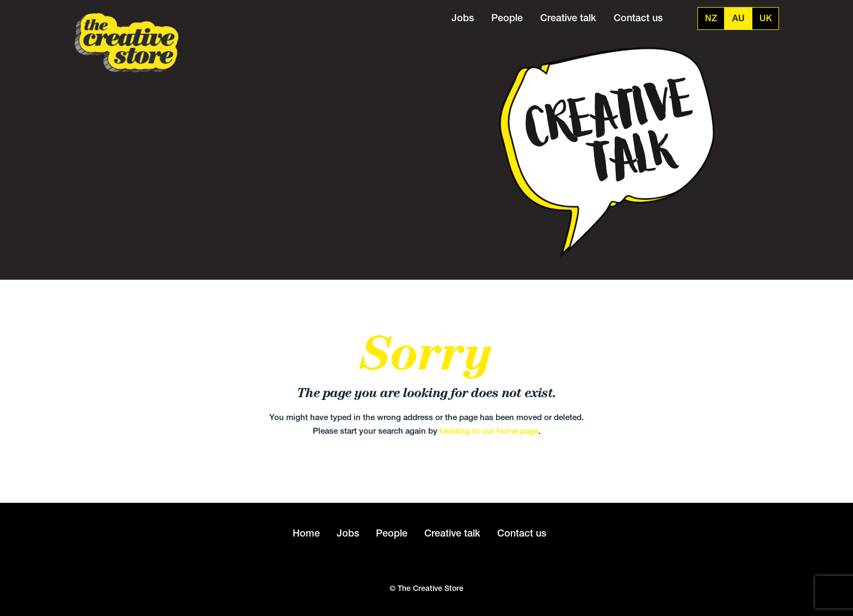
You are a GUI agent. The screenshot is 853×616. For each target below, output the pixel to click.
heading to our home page (489, 431)
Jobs (463, 18)
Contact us (638, 18)
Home (306, 533)
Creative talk (568, 18)
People (507, 18)
